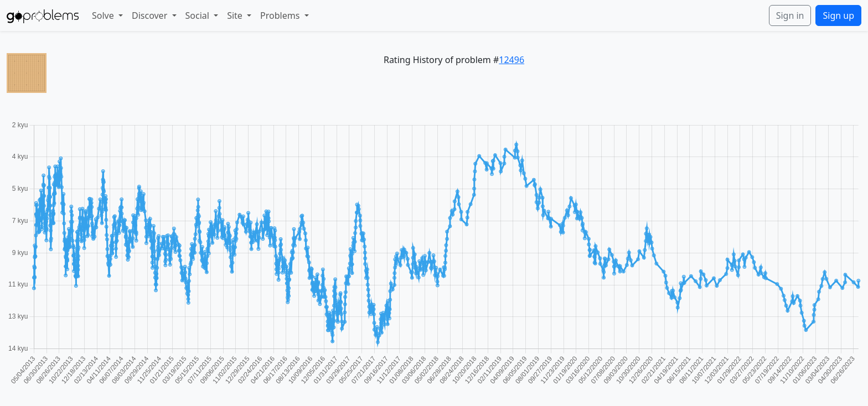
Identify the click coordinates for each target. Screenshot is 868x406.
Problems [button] (281, 15)
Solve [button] (104, 15)
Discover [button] (151, 15)
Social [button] (199, 15)
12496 (512, 60)
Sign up (838, 15)
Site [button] (236, 15)
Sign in (790, 15)
